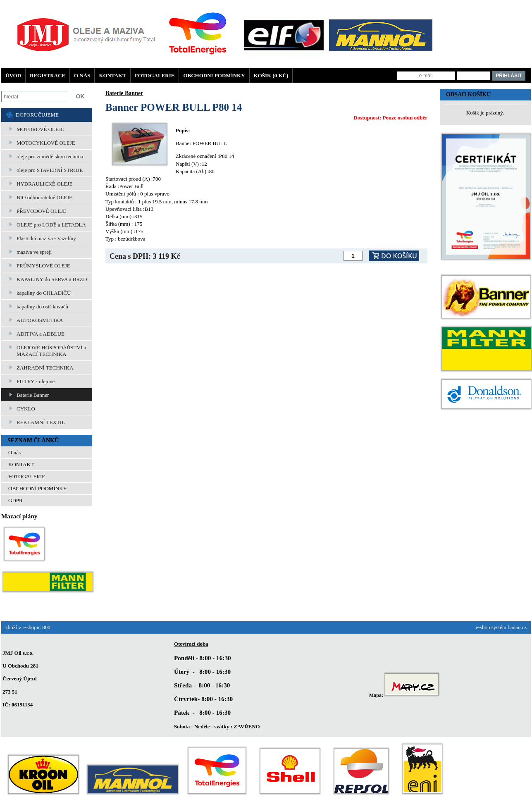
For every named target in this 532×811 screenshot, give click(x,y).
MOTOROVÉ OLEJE (40, 129)
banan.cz (517, 627)
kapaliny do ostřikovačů (42, 307)
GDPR (16, 500)
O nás (82, 75)
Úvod (13, 75)
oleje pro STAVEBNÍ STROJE (50, 170)
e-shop (483, 627)
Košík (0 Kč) (271, 75)
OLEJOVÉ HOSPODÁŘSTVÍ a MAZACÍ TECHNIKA (51, 351)
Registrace (48, 75)
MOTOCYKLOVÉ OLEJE (46, 143)
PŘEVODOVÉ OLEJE (41, 211)
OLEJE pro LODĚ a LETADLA (51, 225)
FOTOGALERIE (155, 75)
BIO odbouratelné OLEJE (44, 197)
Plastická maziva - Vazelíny (46, 238)
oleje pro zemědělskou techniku (51, 156)
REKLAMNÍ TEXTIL (41, 422)
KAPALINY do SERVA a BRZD (52, 279)
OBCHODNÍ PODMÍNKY (214, 75)
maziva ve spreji (34, 252)
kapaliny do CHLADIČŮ (44, 293)
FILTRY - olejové (36, 381)
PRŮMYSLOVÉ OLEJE (43, 266)
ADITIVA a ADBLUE (41, 334)
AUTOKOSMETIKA (40, 320)
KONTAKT (112, 75)
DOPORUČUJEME (37, 115)
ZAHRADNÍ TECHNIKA (45, 368)
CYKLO (26, 409)
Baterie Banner (33, 395)
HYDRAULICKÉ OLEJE (44, 184)
